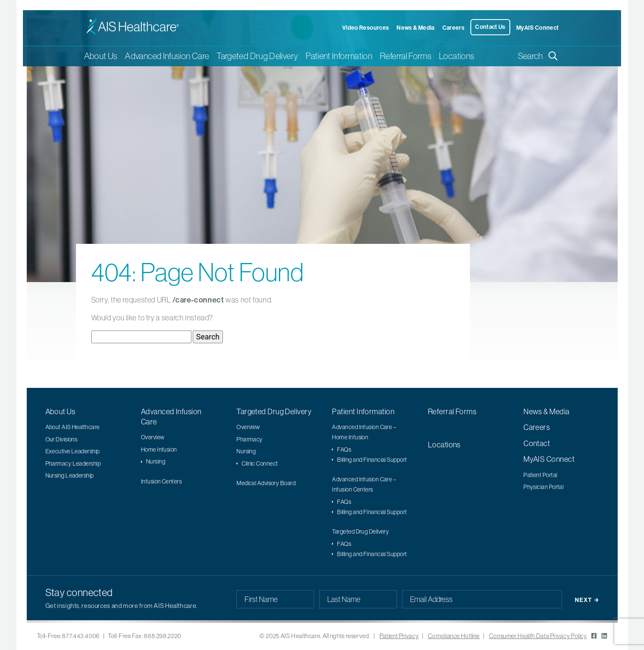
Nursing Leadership (70, 475)
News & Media (415, 28)
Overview (153, 437)
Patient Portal (540, 475)
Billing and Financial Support (372, 460)
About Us (60, 411)
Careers (454, 28)
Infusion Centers (161, 481)
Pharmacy (250, 439)
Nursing (156, 461)
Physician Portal (543, 487)
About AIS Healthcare (73, 427)
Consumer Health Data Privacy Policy (538, 636)
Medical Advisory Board (266, 483)
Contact (537, 443)
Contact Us (490, 27)
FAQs (344, 449)
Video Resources (366, 28)
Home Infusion (159, 449)
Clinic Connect (260, 463)
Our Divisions (62, 439)
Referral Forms (406, 56)
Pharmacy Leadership (73, 463)
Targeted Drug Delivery (274, 411)
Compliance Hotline (454, 636)
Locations (457, 56)
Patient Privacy (399, 636)
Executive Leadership (73, 451)
